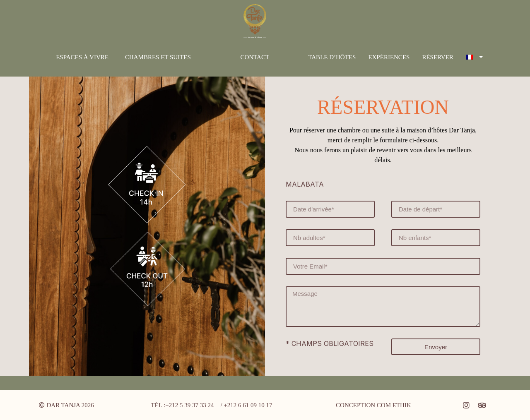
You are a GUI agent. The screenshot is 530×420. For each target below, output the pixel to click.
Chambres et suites (158, 57)
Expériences (389, 57)
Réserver (437, 57)
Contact (255, 57)
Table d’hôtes (332, 57)
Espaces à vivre (82, 57)
